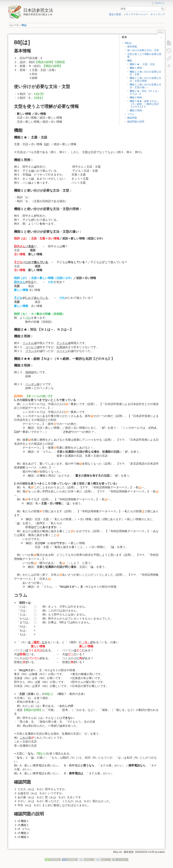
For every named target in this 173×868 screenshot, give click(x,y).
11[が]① (40, 94)
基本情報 (132, 47)
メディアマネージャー (136, 14)
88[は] (129, 43)
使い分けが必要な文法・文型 (143, 50)
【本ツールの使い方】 (40, 396)
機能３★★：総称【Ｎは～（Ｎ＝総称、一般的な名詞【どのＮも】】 (144, 104)
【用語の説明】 (45, 62)
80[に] (50, 694)
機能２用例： (137, 98)
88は (24, 25)
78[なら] (41, 753)
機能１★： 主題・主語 (143, 64)
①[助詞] (60, 62)
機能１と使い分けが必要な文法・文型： (145, 73)
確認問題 (132, 118)
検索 (163, 9)
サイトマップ (158, 14)
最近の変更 (115, 14)
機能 (130, 61)
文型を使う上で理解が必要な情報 (144, 55)
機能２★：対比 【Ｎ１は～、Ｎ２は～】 (146, 92)
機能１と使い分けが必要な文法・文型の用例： (145, 79)
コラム (131, 114)
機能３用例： (137, 110)
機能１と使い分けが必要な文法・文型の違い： (145, 86)
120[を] (38, 98)
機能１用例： (137, 68)
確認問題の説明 (136, 122)
